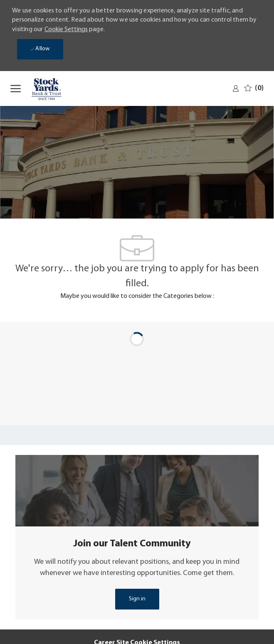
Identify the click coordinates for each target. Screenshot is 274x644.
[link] (236, 88)
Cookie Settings (66, 29)
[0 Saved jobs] (254, 88)
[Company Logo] (50, 88)
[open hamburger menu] (16, 88)
